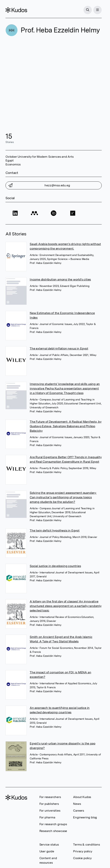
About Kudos (82, 797)
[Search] (88, 10)
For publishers (49, 804)
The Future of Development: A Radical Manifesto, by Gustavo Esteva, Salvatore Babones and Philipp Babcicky (66, 426)
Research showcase (53, 831)
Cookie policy (82, 858)
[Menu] (98, 10)
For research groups (53, 824)
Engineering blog (85, 817)
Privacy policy (83, 851)
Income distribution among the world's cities (60, 279)
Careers (79, 811)
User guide (47, 851)
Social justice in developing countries (55, 566)
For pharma (47, 817)
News (77, 804)
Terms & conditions (86, 845)
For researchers (50, 797)
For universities (50, 811)
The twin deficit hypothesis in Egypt (55, 530)
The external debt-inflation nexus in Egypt (59, 348)
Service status (49, 845)
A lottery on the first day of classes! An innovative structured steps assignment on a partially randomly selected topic (66, 606)
